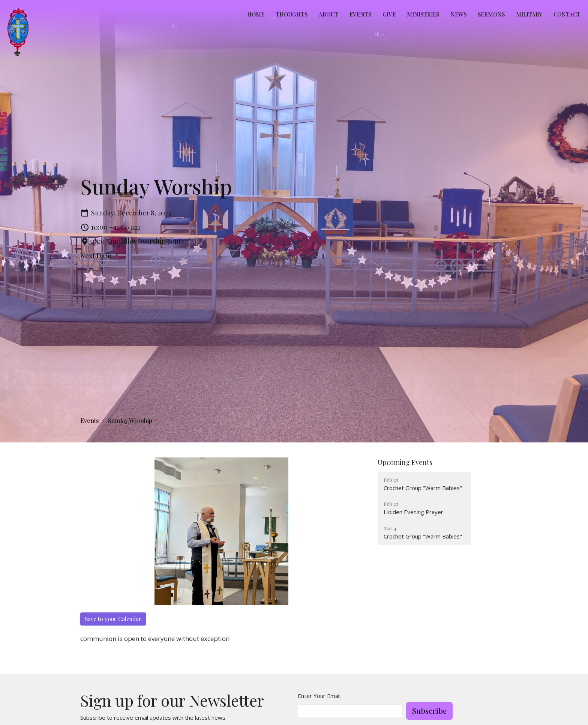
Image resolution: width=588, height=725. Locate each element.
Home (256, 14)
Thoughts (292, 14)
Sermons (491, 14)
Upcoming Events (405, 462)
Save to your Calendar (113, 619)
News (458, 14)
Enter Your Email (319, 696)
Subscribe (429, 711)
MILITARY (529, 14)
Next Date (100, 256)
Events (360, 14)
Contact (567, 14)
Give (389, 14)
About (328, 14)
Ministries (423, 14)
